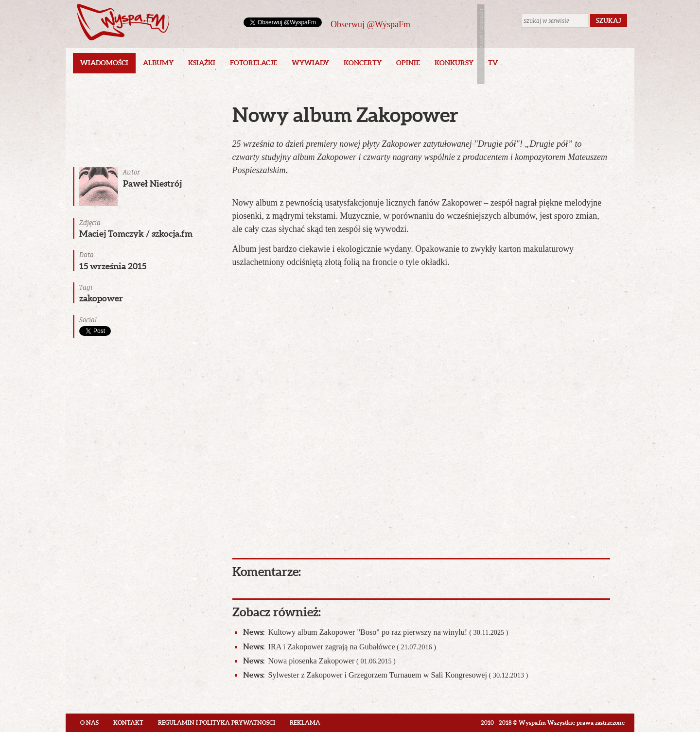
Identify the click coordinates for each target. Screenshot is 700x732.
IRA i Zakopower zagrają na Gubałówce (340, 647)
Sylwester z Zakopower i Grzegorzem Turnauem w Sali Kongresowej (386, 675)
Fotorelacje (254, 63)
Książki (202, 63)
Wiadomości (104, 63)
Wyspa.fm (123, 22)
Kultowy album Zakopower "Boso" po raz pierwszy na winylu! (376, 632)
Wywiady (310, 63)
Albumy (158, 63)
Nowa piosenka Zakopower (319, 661)
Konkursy (454, 63)
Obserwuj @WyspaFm (370, 24)
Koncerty (363, 63)
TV (493, 63)
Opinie (408, 63)
